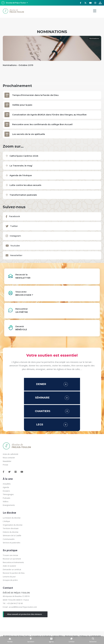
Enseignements (9, 505)
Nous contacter (9, 458)
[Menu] (95, 11)
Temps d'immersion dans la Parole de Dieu (35, 95)
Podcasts (6, 498)
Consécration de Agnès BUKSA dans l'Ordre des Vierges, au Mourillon (49, 115)
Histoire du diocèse (11, 532)
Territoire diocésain (11, 528)
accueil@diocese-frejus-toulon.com (23, 607)
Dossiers (6, 491)
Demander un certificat (12, 570)
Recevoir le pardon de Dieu (14, 573)
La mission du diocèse (12, 518)
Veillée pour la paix (22, 105)
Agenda (6, 487)
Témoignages (8, 494)
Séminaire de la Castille (12, 536)
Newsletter (7, 461)
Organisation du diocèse (13, 525)
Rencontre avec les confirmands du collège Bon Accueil (42, 124)
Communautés (9, 539)
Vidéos (6, 502)
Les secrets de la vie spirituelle (29, 134)
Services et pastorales (11, 543)
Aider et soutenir (9, 566)
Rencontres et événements (13, 562)
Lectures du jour (9, 577)
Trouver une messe (10, 555)
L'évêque (6, 521)
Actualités (7, 484)
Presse (5, 465)
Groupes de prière (10, 580)
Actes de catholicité (11, 454)
